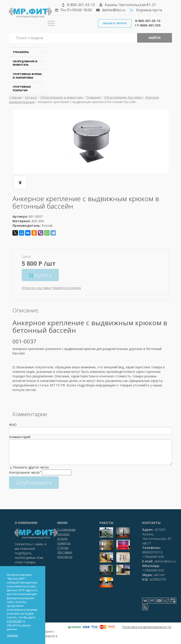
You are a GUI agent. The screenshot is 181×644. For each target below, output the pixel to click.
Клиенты (64, 543)
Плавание (93, 97)
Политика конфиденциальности (147, 627)
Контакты (65, 557)
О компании (66, 529)
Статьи (63, 548)
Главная (15, 97)
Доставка (65, 552)
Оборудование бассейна (124, 97)
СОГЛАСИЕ (14, 621)
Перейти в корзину (67, 288)
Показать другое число (31, 467)
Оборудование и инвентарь (62, 97)
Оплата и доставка (36, 288)
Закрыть (12, 635)
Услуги (62, 539)
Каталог (31, 97)
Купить (40, 275)
